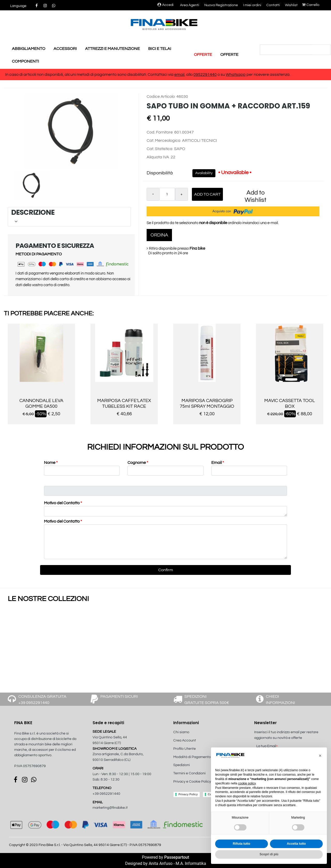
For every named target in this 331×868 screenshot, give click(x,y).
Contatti (273, 5)
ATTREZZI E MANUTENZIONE (112, 49)
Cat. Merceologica (164, 140)
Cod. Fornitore (160, 132)
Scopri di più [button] (269, 854)
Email (218, 463)
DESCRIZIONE (68, 216)
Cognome (138, 463)
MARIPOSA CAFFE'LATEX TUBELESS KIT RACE (124, 403)
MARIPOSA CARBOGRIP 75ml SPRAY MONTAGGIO (207, 403)
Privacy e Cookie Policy (192, 782)
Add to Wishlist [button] (255, 196)
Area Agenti (190, 5)
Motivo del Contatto (63, 503)
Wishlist (291, 5)
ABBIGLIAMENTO (29, 49)
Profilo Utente (185, 749)
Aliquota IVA (158, 157)
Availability (204, 173)
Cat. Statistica (160, 149)
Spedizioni (182, 765)
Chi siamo (181, 732)
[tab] (69, 217)
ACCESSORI (65, 49)
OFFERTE (203, 55)
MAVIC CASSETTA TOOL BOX (290, 403)
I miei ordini (252, 5)
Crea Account (185, 740)
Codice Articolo (161, 97)
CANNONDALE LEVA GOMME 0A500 (41, 403)
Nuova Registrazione (221, 5)
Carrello (311, 5)
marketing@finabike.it (110, 808)
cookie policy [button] (247, 783)
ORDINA (159, 235)
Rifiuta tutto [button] (241, 844)
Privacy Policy (188, 794)
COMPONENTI (25, 61)
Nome (51, 463)
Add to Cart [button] (207, 194)
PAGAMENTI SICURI (119, 696)
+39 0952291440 (106, 794)
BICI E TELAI (160, 49)
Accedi (165, 5)
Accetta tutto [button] (296, 844)
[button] (18, 6)
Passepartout (177, 857)
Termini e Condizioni (189, 773)
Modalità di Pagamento (192, 757)
